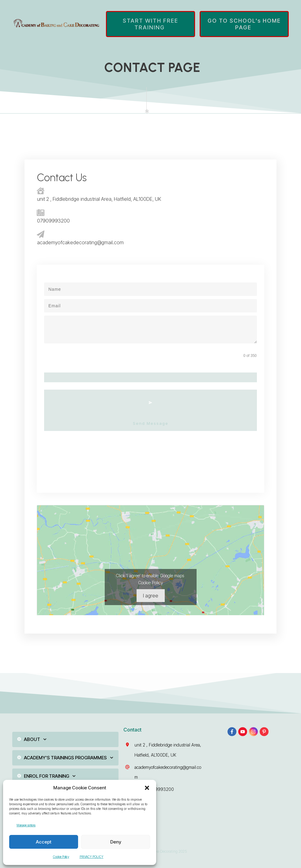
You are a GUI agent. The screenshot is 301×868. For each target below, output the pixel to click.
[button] (147, 788)
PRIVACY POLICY (92, 857)
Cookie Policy (61, 857)
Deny (116, 842)
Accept (44, 842)
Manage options (26, 825)
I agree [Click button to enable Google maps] (151, 586)
